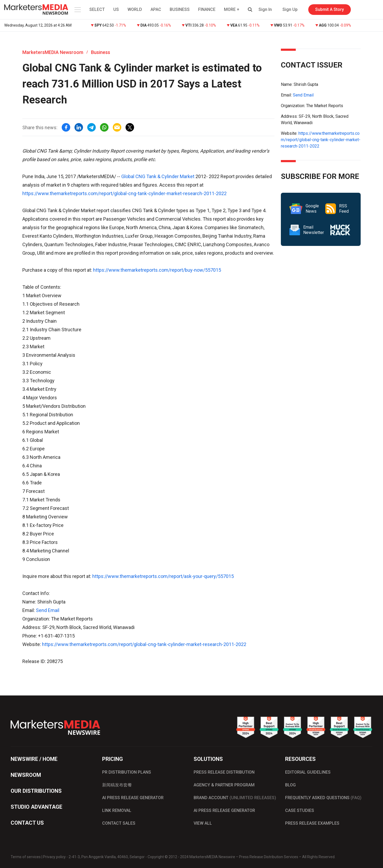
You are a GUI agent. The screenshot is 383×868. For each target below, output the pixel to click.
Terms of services (26, 857)
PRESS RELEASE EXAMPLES (312, 823)
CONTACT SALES (119, 823)
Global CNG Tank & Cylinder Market (158, 176)
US (116, 9)
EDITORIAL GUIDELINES (308, 772)
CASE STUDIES (300, 810)
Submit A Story (330, 9)
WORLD (135, 9)
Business (101, 52)
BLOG (290, 785)
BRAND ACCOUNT (235, 798)
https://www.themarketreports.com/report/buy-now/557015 (157, 270)
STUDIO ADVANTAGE (36, 807)
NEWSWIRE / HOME (34, 759)
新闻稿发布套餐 (117, 785)
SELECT (97, 9)
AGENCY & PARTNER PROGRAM (224, 785)
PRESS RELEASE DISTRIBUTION (224, 772)
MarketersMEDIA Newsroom (53, 52)
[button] (77, 10)
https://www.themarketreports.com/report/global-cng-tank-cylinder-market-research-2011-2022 (124, 193)
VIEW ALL (203, 823)
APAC (156, 9)
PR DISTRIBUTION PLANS (127, 772)
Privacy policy (54, 857)
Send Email (48, 610)
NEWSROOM (26, 775)
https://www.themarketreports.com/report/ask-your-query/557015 (163, 576)
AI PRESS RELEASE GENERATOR (133, 798)
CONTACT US (27, 823)
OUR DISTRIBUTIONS (36, 791)
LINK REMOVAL (117, 810)
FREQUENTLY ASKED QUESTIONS (323, 798)
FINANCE (207, 9)
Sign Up (290, 9)
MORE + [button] (232, 9)
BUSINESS (180, 9)
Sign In (265, 9)
